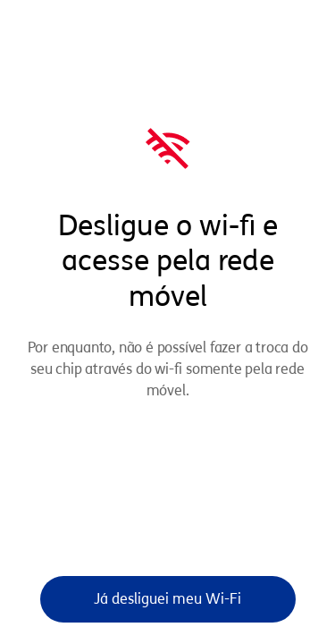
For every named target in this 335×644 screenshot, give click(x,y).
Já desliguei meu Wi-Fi (167, 599)
